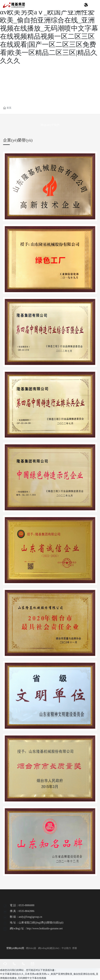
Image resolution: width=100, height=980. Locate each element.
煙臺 (75, 948)
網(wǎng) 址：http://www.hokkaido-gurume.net (36, 928)
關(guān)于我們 (50, 125)
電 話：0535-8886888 (22, 905)
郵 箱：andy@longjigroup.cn (26, 917)
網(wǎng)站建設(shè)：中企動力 (55, 948)
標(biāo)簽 (31, 948)
